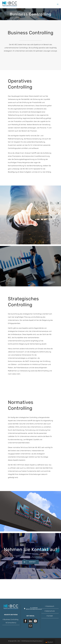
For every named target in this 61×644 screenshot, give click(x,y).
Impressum (50, 606)
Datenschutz (50, 611)
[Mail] (30, 626)
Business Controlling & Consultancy (11, 621)
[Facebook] (25, 621)
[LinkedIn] (30, 621)
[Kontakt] (30, 562)
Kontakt (50, 616)
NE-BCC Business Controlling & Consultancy (32, 641)
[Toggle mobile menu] (58, 4)
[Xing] (35, 621)
